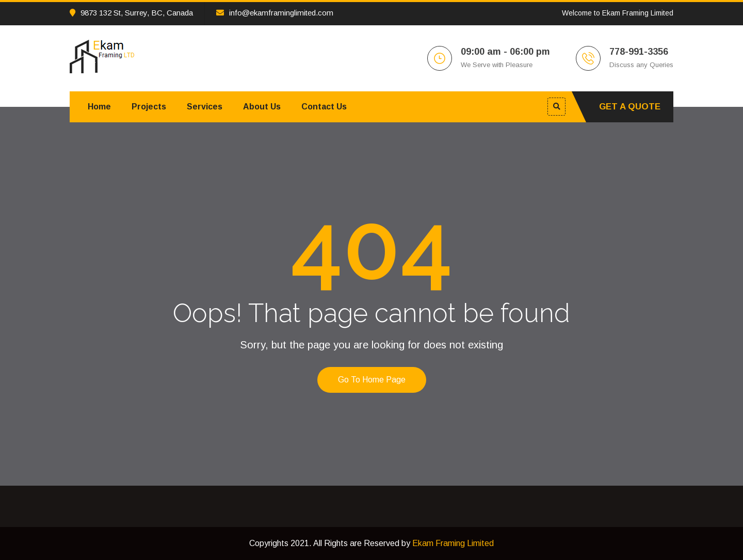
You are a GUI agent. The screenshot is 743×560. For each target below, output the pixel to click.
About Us (262, 107)
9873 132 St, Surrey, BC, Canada (131, 13)
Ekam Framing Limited (453, 543)
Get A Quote (630, 107)
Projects (149, 107)
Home (99, 107)
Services (205, 107)
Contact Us (324, 107)
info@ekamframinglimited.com (275, 13)
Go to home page (372, 380)
